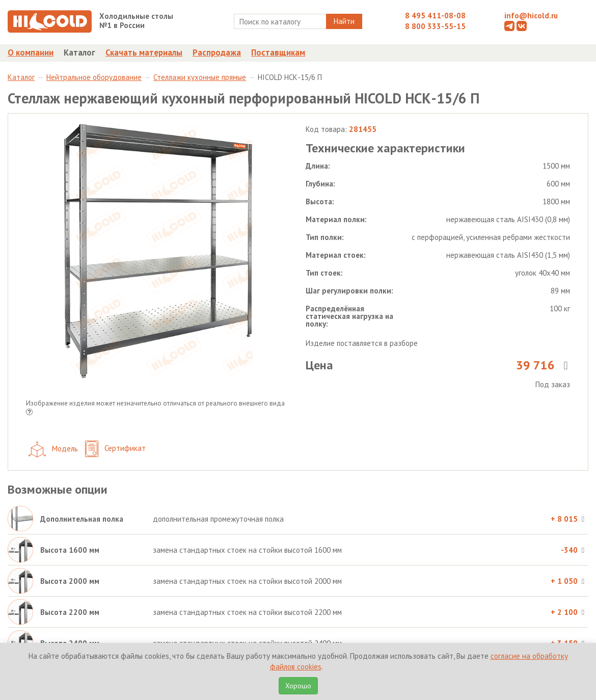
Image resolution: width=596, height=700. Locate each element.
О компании (31, 52)
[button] (29, 413)
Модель (53, 449)
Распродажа (217, 52)
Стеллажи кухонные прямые (200, 77)
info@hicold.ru (531, 16)
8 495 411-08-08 (435, 16)
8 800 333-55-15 (435, 26)
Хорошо (298, 686)
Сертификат (115, 449)
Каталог (79, 52)
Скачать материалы (144, 52)
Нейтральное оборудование (94, 77)
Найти (344, 21)
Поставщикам (278, 52)
